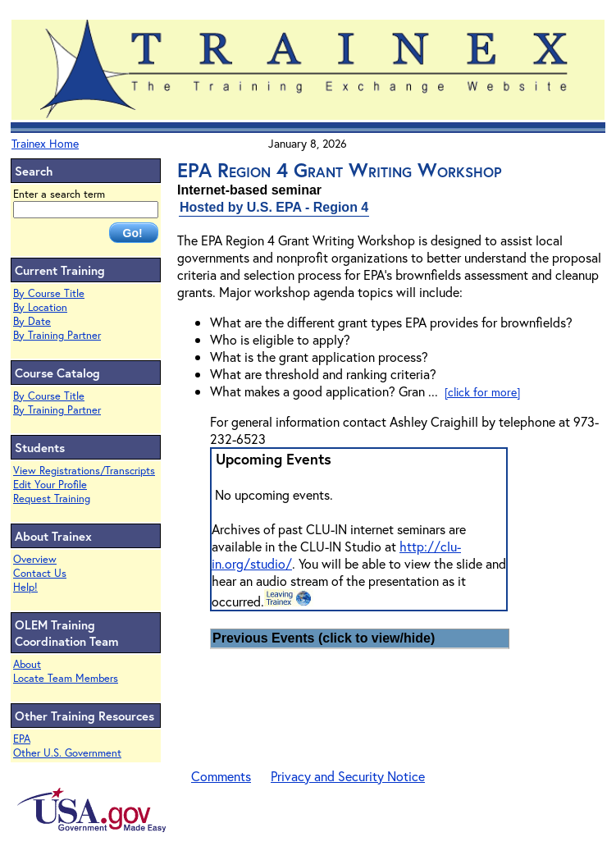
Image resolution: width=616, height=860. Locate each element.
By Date (32, 321)
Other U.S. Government (67, 753)
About (27, 664)
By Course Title (49, 293)
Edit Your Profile (50, 485)
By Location (40, 307)
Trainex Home (45, 143)
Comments (221, 776)
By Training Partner (57, 335)
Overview (35, 559)
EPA (22, 739)
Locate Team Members (66, 678)
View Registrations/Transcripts (84, 471)
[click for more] (482, 392)
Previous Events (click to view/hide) (324, 638)
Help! (25, 587)
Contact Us (40, 573)
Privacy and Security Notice (348, 776)
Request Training (52, 499)
